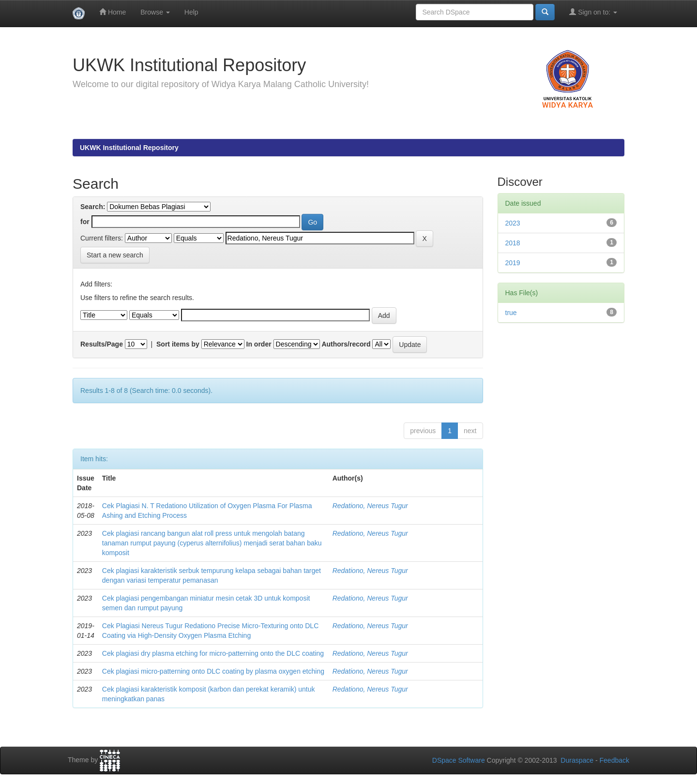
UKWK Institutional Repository (129, 148)
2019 (513, 263)
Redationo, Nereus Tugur (370, 506)
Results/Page (102, 344)
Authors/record (346, 344)
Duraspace (577, 760)
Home (113, 12)
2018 (513, 243)
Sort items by (178, 344)
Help (191, 12)
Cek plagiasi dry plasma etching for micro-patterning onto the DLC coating (213, 653)
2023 (513, 223)
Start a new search (115, 255)
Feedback (614, 760)
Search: (93, 207)
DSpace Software (459, 760)
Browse (155, 12)
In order (259, 344)
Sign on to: (593, 12)
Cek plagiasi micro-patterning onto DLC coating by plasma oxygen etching (213, 671)
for (85, 222)
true (511, 313)
